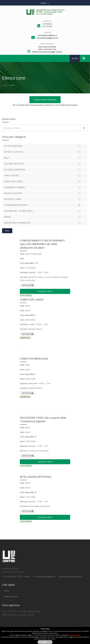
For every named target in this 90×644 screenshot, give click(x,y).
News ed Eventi (11, 596)
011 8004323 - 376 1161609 (17, 576)
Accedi (43, 3)
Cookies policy (74, 635)
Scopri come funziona (45, 100)
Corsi (6, 591)
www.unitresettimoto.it (72, 576)
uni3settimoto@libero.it (46, 576)
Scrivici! (47, 32)
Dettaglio (28, 285)
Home (5, 85)
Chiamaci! (47, 21)
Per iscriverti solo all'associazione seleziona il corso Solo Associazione (45, 105)
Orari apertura (47, 44)
